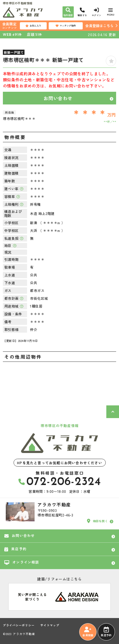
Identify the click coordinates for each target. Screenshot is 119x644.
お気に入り (33, 26)
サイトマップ (50, 625)
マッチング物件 (66, 26)
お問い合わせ (58, 98)
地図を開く (97, 521)
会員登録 (88, 632)
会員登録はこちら (99, 26)
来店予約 (106, 632)
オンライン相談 (22, 562)
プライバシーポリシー (19, 625)
